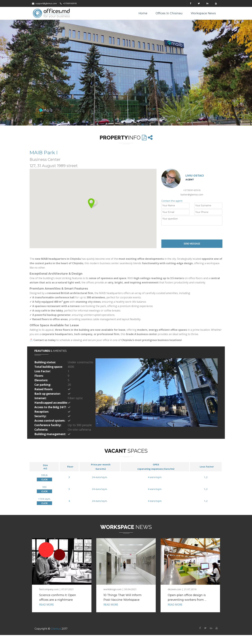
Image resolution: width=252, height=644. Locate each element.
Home (143, 13)
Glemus (56, 629)
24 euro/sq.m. (100, 477)
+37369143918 (68, 3)
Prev (100, 393)
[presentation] (186, 232)
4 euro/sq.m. (155, 477)
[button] (93, 203)
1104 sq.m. (44, 499)
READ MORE (47, 605)
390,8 (44, 475)
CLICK (44, 479)
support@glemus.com (44, 3)
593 (44, 487)
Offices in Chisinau (169, 13)
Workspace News (203, 13)
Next (213, 393)
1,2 (206, 477)
